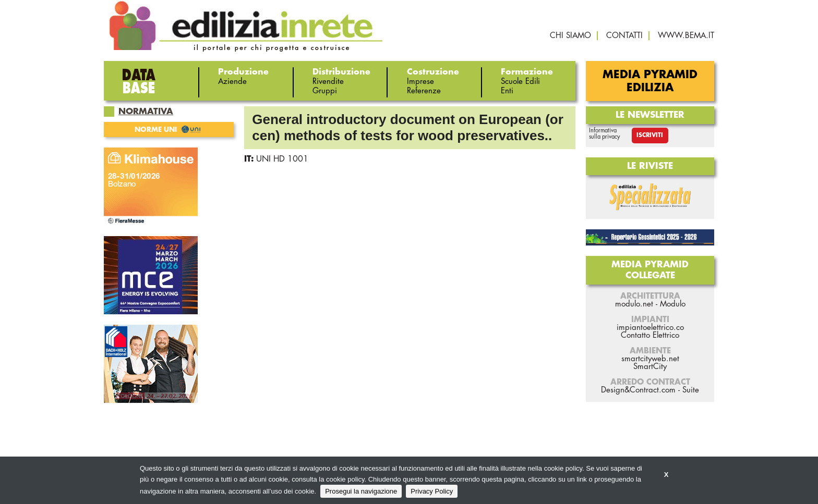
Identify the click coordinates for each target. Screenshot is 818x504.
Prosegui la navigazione (361, 491)
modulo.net (634, 304)
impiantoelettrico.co (650, 328)
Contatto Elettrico (650, 335)
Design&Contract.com (638, 390)
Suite (691, 390)
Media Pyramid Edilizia (650, 81)
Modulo (673, 304)
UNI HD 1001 (282, 159)
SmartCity (650, 367)
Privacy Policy (432, 491)
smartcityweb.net (650, 359)
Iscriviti (650, 135)
